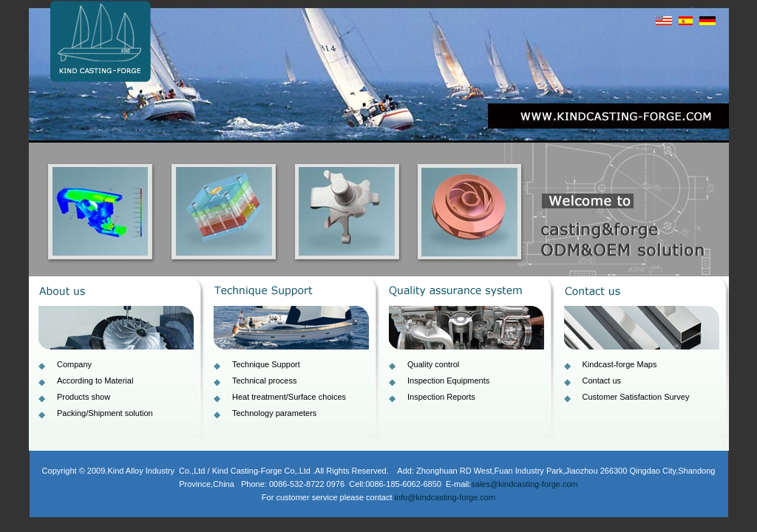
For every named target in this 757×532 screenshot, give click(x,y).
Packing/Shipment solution (105, 413)
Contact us (602, 381)
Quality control (433, 364)
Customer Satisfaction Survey (636, 397)
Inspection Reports (441, 397)
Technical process (264, 381)
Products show (84, 397)
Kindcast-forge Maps (620, 364)
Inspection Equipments (448, 381)
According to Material (95, 381)
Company (74, 364)
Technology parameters (274, 413)
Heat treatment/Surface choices (289, 397)
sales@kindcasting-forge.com (524, 484)
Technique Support (266, 364)
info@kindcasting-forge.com (445, 497)
